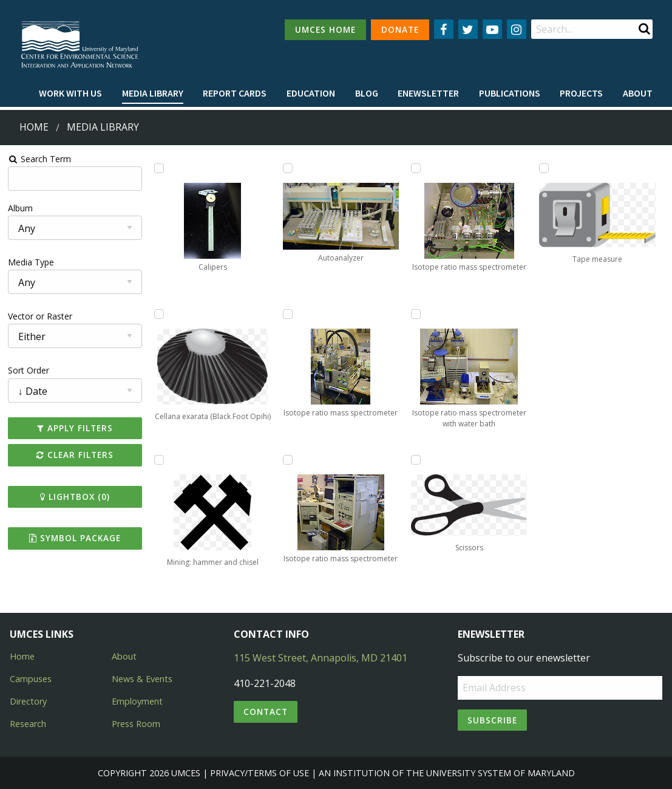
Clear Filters (75, 455)
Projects (581, 93)
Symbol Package (75, 538)
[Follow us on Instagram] (517, 29)
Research (28, 724)
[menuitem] (70, 94)
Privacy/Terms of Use (260, 773)
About (638, 93)
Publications (510, 93)
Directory (28, 701)
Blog (367, 93)
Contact (266, 712)
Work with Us (70, 93)
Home (34, 127)
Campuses (31, 679)
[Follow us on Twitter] (468, 29)
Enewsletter (428, 93)
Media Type (31, 262)
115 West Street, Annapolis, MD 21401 (321, 658)
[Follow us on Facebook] (444, 29)
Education (311, 93)
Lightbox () (75, 497)
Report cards (235, 93)
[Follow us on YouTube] (492, 29)
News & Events (142, 679)
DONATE (400, 29)
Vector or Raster (40, 316)
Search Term (40, 159)
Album (20, 208)
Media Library (153, 93)
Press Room (136, 724)
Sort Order (29, 370)
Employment (137, 701)
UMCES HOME (325, 29)
